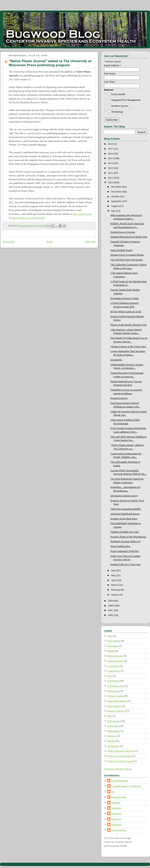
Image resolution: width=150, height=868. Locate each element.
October (116, 197)
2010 (111, 183)
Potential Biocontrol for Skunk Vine (129, 237)
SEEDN (111, 741)
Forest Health (118, 94)
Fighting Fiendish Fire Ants (125, 532)
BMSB (111, 651)
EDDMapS (113, 681)
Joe (113, 792)
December (117, 187)
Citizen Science (115, 661)
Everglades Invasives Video (125, 298)
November (117, 192)
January (115, 595)
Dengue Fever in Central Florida (127, 255)
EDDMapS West (116, 686)
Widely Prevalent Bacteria (121, 751)
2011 (111, 178)
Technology (117, 112)
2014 (111, 163)
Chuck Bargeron (120, 781)
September (117, 201)
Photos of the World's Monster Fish (129, 325)
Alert (110, 636)
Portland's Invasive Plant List (125, 541)
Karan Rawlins (119, 797)
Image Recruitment (117, 701)
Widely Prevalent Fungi (119, 756)
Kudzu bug (113, 726)
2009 (111, 601)
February (116, 590)
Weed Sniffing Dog (120, 546)
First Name (110, 74)
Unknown (116, 808)
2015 (111, 158)
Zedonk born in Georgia (123, 232)
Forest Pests (113, 691)
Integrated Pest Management (126, 100)
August (115, 206)
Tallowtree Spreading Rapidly (126, 509)
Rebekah (116, 803)
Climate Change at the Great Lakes (128, 347)
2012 (111, 173)
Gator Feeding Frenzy (122, 250)
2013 (111, 168)
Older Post (90, 242)
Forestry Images (116, 696)
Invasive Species (120, 106)
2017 (111, 149)
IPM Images (114, 721)
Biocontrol (113, 646)
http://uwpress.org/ (83, 214)
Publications (114, 731)
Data (110, 676)
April (114, 580)
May (114, 575)
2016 (111, 154)
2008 (111, 606)
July (114, 211)
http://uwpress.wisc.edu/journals (28, 218)
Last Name (110, 82)
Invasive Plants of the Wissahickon (128, 537)
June (114, 570)
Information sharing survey (124, 496)
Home (50, 242)
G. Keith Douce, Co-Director (126, 786)
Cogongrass (113, 666)
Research (112, 736)
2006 (111, 615)
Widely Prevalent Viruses (120, 761)
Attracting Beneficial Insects (125, 514)
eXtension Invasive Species (118, 769)
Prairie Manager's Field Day (125, 551)
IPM (109, 716)
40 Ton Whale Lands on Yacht (126, 312)
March (115, 585)
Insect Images (114, 706)
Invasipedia (116, 360)
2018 (111, 144)
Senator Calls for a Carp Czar (126, 564)
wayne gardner (119, 830)
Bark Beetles (114, 641)
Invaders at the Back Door (124, 519)
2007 (111, 610)
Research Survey (119, 398)
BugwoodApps (115, 656)
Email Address (112, 65)
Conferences (114, 671)
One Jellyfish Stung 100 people (126, 260)
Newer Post (9, 242)
